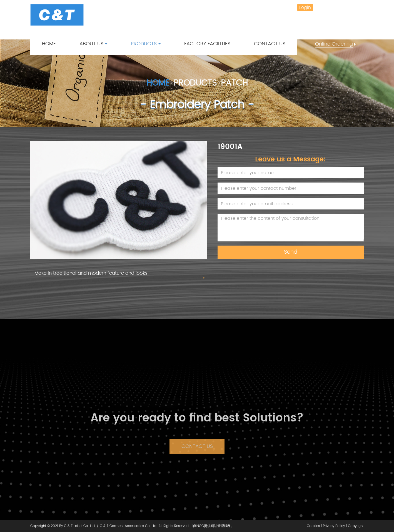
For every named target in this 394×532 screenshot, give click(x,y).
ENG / (346, 8)
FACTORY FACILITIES (207, 44)
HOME (49, 44)
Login (305, 8)
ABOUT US (93, 44)
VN (359, 8)
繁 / (321, 8)
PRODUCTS (146, 44)
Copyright (356, 526)
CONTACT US (270, 44)
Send (291, 252)
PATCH (234, 83)
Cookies (313, 526)
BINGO (199, 526)
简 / (333, 8)
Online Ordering (334, 44)
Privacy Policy (334, 526)
